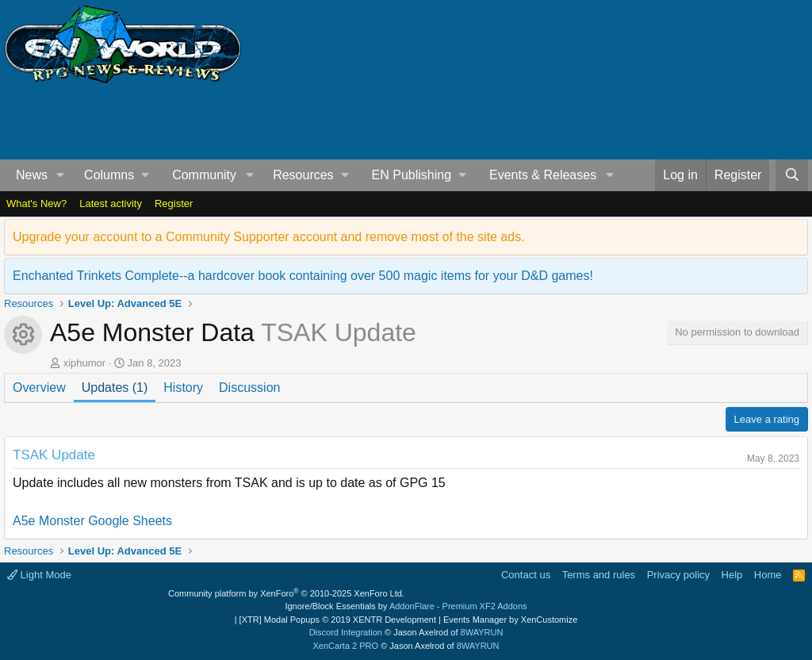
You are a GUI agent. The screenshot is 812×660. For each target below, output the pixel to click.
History (183, 388)
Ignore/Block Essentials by (406, 606)
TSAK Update (54, 455)
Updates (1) (115, 388)
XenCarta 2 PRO (346, 646)
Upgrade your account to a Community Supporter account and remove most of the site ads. (269, 237)
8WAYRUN (482, 632)
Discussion (249, 388)
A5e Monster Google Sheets (92, 521)
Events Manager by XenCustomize (510, 620)
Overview (39, 388)
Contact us (526, 575)
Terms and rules (599, 575)
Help (732, 575)
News (32, 175)
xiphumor (84, 363)
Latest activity (111, 203)
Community (204, 175)
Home (768, 575)
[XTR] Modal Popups (338, 620)
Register (174, 203)
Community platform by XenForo (286, 593)
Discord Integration (346, 632)
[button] (61, 175)
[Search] (792, 175)
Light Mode (39, 575)
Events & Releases (543, 175)
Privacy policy (678, 575)
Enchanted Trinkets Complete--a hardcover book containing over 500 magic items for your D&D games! (303, 276)
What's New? (36, 203)
